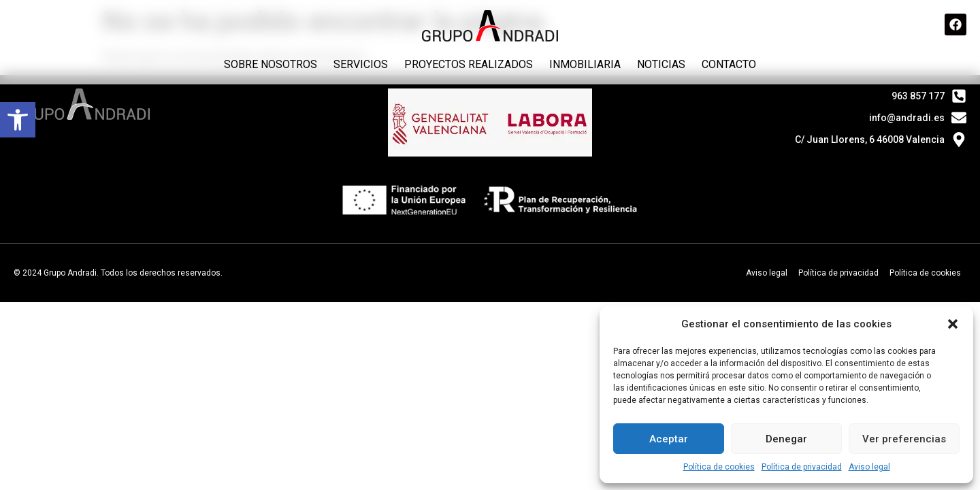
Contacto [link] (729, 64)
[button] (953, 324)
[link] (18, 120)
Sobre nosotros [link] (271, 64)
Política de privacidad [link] (802, 467)
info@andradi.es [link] (907, 118)
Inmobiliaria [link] (585, 64)
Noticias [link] (661, 64)
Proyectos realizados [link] (469, 64)
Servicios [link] (361, 64)
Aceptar (669, 439)
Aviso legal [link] (869, 467)
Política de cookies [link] (719, 467)
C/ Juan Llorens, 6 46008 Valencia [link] (870, 140)
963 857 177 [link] (918, 96)
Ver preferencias (904, 439)
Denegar (786, 439)
